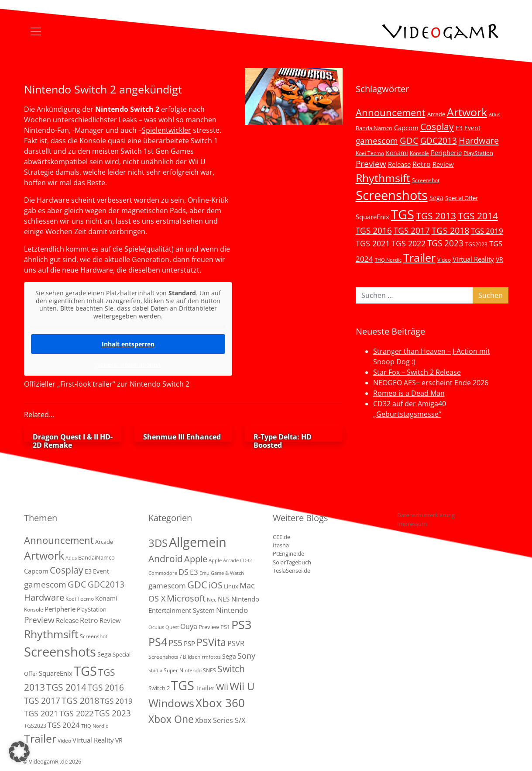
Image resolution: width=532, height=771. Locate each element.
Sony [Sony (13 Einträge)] (246, 656)
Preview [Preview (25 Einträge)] (371, 164)
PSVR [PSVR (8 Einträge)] (236, 643)
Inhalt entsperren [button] (128, 344)
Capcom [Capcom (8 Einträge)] (406, 128)
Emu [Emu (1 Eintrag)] (204, 573)
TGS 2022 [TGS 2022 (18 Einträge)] (408, 243)
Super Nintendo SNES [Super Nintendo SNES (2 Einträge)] (190, 670)
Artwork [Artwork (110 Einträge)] (467, 112)
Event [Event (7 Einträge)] (472, 128)
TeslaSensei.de (292, 570)
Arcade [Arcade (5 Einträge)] (436, 114)
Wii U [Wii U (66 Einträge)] (242, 686)
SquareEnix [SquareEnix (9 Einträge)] (372, 217)
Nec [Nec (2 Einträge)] (212, 600)
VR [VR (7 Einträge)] (499, 259)
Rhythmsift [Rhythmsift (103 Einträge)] (383, 178)
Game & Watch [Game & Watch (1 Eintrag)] (227, 573)
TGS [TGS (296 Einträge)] (403, 214)
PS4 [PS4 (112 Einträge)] (158, 642)
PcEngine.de (288, 553)
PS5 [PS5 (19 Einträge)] (175, 643)
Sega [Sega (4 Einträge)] (229, 656)
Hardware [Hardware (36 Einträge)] (479, 140)
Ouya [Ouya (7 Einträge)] (189, 626)
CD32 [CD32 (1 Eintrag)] (246, 560)
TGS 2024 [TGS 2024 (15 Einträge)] (64, 725)
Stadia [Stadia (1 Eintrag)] (155, 671)
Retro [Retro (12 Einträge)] (422, 164)
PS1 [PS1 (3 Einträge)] (225, 627)
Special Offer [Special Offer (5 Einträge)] (462, 198)
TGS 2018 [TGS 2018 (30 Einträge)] (450, 230)
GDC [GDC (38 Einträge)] (197, 585)
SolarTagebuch (292, 562)
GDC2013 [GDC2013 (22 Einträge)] (439, 140)
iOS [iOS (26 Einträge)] (216, 585)
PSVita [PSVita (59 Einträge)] (211, 642)
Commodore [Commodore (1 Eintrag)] (163, 573)
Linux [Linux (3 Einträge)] (231, 586)
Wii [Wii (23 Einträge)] (222, 687)
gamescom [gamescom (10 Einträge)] (167, 586)
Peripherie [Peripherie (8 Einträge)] (446, 152)
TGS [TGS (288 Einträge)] (183, 685)
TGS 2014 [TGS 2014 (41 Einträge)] (478, 216)
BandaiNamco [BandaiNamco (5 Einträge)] (374, 128)
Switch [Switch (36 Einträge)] (231, 669)
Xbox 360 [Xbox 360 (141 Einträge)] (220, 703)
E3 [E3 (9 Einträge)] (194, 572)
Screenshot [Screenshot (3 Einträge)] (426, 180)
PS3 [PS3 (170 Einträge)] (241, 624)
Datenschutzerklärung (426, 515)
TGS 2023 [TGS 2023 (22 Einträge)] (445, 243)
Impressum (412, 524)
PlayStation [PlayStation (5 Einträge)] (478, 153)
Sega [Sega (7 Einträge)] (436, 198)
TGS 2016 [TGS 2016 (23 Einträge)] (374, 231)
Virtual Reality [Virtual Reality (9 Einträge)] (473, 259)
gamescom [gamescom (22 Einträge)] (377, 140)
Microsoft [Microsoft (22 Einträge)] (186, 598)
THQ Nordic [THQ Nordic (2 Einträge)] (388, 260)
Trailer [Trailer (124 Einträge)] (419, 257)
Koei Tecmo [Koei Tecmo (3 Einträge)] (370, 153)
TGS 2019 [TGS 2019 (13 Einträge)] (487, 231)
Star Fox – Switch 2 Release (417, 372)
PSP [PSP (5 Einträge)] (189, 643)
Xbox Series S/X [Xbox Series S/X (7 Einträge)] (220, 720)
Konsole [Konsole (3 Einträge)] (419, 153)
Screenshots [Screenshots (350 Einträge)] (392, 195)
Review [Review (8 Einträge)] (443, 164)
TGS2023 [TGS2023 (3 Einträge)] (476, 244)
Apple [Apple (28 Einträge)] (196, 559)
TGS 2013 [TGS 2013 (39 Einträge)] (436, 216)
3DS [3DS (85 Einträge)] (158, 543)
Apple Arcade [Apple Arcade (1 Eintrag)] (224, 560)
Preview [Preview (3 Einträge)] (209, 627)
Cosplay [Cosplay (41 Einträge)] (437, 127)
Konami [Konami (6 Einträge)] (397, 153)
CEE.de (281, 537)
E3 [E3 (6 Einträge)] (459, 128)
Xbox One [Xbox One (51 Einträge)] (171, 719)
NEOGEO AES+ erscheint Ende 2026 (431, 383)
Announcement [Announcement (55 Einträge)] (391, 112)
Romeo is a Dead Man (409, 393)
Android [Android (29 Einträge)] (166, 559)
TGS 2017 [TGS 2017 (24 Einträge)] (412, 231)
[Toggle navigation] (36, 31)
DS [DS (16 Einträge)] (184, 572)
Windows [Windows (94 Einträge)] (171, 703)
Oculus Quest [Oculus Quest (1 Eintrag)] (164, 627)
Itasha (281, 545)
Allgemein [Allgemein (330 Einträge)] (198, 542)
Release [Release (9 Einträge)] (399, 164)
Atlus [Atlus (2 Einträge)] (494, 114)
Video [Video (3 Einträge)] (444, 259)
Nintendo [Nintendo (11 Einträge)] (232, 610)
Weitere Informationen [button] (128, 365)
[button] (19, 752)
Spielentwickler (166, 130)
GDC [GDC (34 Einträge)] (409, 140)
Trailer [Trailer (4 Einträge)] (205, 688)
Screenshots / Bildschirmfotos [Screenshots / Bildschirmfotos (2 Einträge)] (185, 657)
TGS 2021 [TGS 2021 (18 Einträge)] (373, 243)
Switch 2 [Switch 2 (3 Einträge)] (159, 688)
